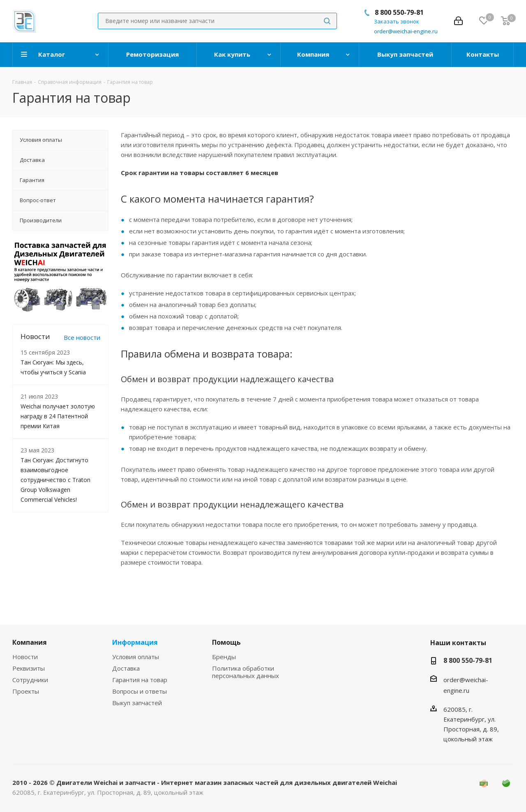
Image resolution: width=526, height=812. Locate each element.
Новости (25, 657)
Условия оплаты (136, 657)
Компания (30, 642)
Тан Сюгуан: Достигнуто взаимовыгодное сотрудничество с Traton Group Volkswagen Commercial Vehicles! (55, 480)
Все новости (82, 337)
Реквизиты (29, 668)
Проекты (26, 691)
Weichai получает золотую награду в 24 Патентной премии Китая (58, 416)
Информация (135, 642)
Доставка (126, 668)
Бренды (224, 657)
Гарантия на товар (140, 680)
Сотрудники (30, 680)
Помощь (226, 642)
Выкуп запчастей (137, 703)
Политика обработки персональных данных (246, 672)
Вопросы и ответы (140, 691)
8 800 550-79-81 (399, 12)
